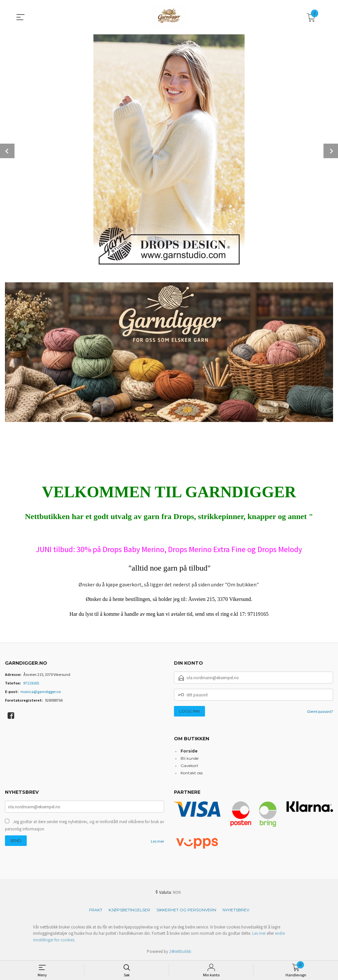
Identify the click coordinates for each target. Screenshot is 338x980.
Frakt (96, 910)
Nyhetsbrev (236, 910)
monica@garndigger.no (41, 692)
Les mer (157, 841)
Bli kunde (189, 758)
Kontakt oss (192, 773)
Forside (189, 751)
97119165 (31, 683)
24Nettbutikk (180, 951)
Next (331, 151)
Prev (7, 151)
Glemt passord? (320, 711)
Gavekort (189, 766)
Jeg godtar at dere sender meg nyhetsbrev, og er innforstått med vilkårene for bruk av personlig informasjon (84, 825)
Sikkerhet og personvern (186, 910)
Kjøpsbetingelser (129, 910)
